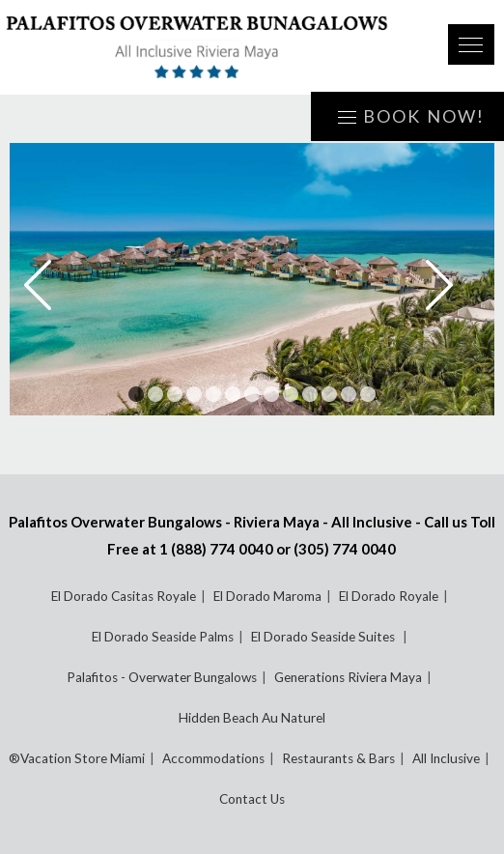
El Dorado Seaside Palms (163, 637)
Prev (51, 285)
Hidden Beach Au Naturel (252, 718)
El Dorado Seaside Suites (324, 637)
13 (368, 394)
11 (329, 394)
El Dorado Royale (389, 596)
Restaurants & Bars (338, 758)
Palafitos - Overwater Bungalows (162, 677)
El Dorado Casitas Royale (124, 596)
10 (310, 394)
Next (453, 285)
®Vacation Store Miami (77, 758)
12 (349, 394)
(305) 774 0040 (345, 549)
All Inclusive (446, 758)
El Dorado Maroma (267, 596)
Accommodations (213, 758)
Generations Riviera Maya (348, 677)
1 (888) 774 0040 (216, 549)
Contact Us (252, 799)
